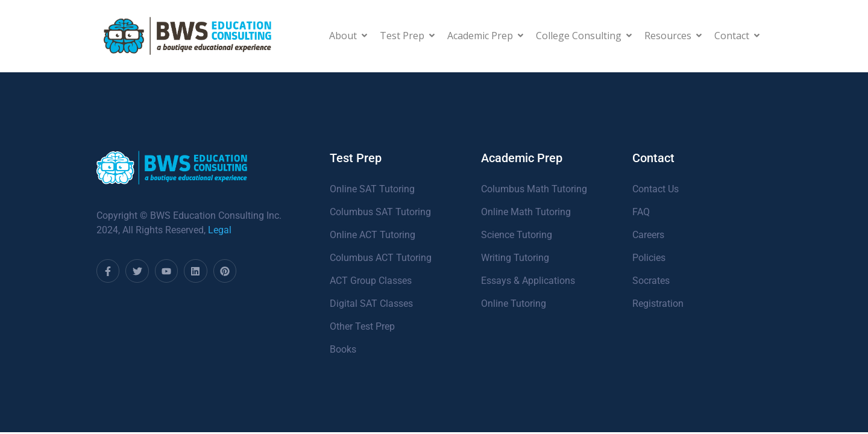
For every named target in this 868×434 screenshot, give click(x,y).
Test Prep (407, 36)
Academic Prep (485, 36)
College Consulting (584, 36)
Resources (673, 36)
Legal (220, 230)
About (348, 36)
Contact (737, 36)
